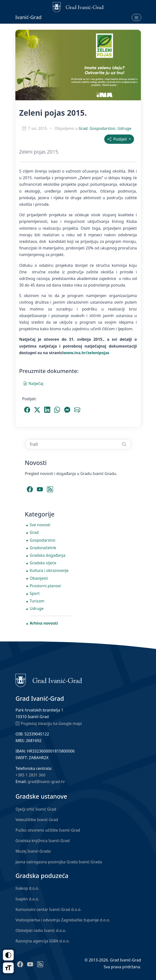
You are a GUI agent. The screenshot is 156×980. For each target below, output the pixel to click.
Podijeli (118, 139)
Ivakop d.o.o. (27, 888)
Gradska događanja (48, 555)
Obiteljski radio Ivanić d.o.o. (41, 930)
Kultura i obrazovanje (49, 570)
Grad (83, 128)
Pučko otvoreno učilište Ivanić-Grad (48, 830)
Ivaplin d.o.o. (27, 899)
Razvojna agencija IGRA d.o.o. (43, 941)
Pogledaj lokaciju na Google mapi (49, 723)
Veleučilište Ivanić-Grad (37, 820)
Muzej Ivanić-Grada (33, 851)
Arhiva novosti (44, 623)
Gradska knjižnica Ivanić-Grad (43, 841)
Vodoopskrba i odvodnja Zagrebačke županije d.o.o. (63, 920)
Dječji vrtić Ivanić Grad (36, 809)
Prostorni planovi (45, 586)
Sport (35, 593)
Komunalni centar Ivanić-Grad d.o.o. (49, 909)
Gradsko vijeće (43, 563)
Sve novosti (40, 525)
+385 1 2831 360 (31, 775)
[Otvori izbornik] (136, 17)
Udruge (124, 128)
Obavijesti (39, 578)
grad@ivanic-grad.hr (46, 782)
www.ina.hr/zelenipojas (86, 353)
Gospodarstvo (102, 128)
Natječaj (33, 383)
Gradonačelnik (43, 548)
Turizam (37, 601)
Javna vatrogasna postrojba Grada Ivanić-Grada (59, 862)
